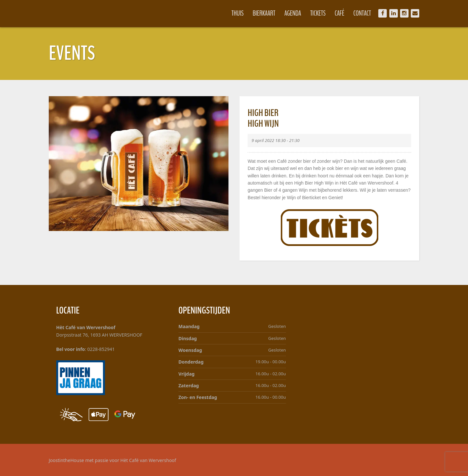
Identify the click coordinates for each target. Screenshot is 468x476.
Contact (362, 13)
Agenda (293, 13)
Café (340, 13)
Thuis (237, 13)
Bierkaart (264, 13)
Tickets (318, 13)
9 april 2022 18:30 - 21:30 (276, 140)
